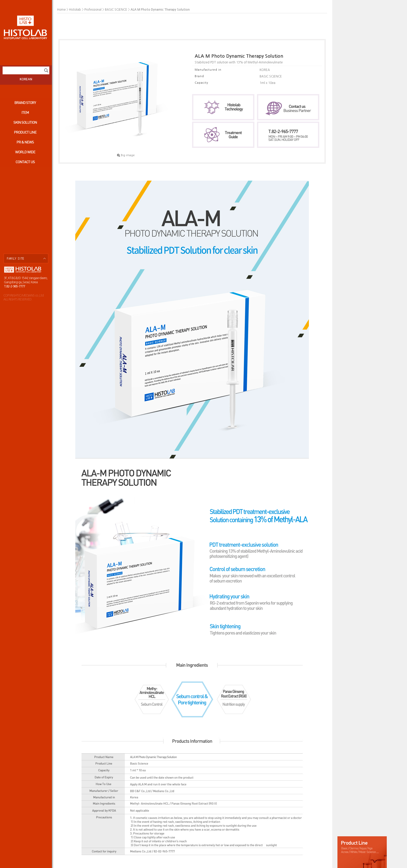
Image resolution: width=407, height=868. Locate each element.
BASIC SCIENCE (116, 10)
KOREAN (26, 79)
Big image (126, 155)
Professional (93, 10)
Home (61, 10)
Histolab (75, 10)
